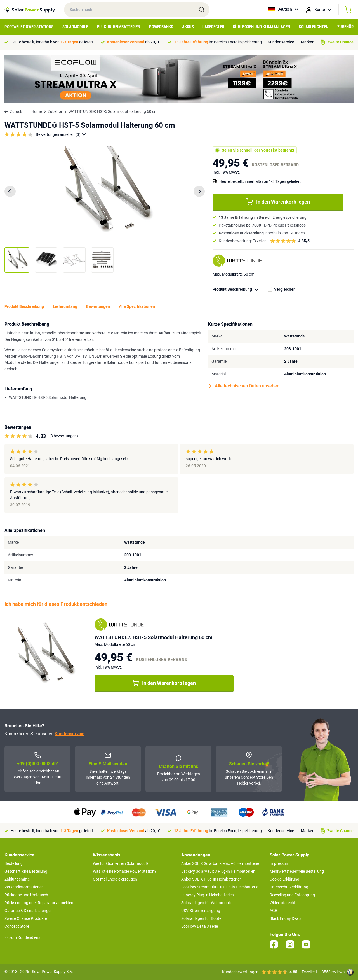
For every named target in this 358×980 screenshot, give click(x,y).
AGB (274, 911)
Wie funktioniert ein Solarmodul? (121, 863)
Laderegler (213, 27)
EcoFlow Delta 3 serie (200, 926)
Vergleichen (285, 289)
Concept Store (17, 926)
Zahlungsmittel (17, 879)
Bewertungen (98, 306)
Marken (308, 42)
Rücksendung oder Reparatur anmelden (39, 903)
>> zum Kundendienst (23, 937)
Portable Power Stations (29, 27)
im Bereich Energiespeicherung (218, 42)
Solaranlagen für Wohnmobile (207, 903)
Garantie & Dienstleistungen (29, 911)
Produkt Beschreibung (238, 289)
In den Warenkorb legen (278, 202)
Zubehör (345, 27)
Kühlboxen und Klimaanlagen (262, 27)
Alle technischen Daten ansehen (244, 386)
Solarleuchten (314, 27)
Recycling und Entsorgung (292, 895)
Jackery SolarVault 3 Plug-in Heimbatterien (218, 871)
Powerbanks (161, 27)
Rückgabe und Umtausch (26, 895)
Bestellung (14, 863)
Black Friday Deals (285, 918)
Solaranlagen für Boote (201, 918)
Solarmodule (75, 27)
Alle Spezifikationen (137, 306)
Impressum (279, 863)
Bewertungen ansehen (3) (61, 135)
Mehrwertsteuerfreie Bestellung (297, 871)
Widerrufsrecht (282, 903)
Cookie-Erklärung (284, 879)
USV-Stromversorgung (201, 911)
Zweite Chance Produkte (26, 918)
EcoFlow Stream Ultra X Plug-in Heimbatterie (220, 887)
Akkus (188, 27)
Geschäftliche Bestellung (26, 871)
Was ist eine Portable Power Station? (125, 871)
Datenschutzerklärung (289, 887)
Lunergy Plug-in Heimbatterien (208, 895)
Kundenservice (281, 42)
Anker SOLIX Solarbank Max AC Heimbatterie (220, 863)
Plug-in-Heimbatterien (118, 27)
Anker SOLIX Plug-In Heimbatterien (211, 879)
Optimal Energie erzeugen (115, 879)
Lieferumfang (65, 306)
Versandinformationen (24, 887)
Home (36, 111)
